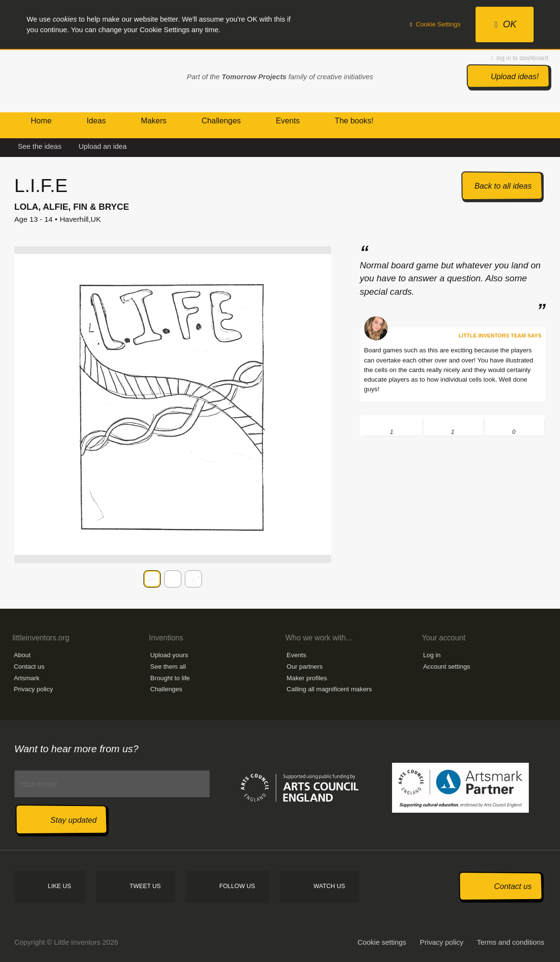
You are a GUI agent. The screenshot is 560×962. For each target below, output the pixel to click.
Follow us (237, 886)
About (22, 655)
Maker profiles (307, 678)
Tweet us (145, 886)
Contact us (29, 667)
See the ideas (40, 146)
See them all (168, 667)
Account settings (447, 667)
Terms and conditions (511, 942)
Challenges (166, 689)
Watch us (329, 886)
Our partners (304, 667)
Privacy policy (34, 689)
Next (322, 579)
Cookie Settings (435, 24)
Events (296, 655)
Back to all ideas (503, 186)
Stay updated (73, 820)
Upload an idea (103, 146)
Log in (432, 655)
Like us (60, 886)
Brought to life (170, 678)
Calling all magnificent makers (329, 689)
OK (505, 24)
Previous (24, 579)
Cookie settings (382, 942)
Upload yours (169, 655)
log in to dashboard (520, 58)
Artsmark (27, 678)
